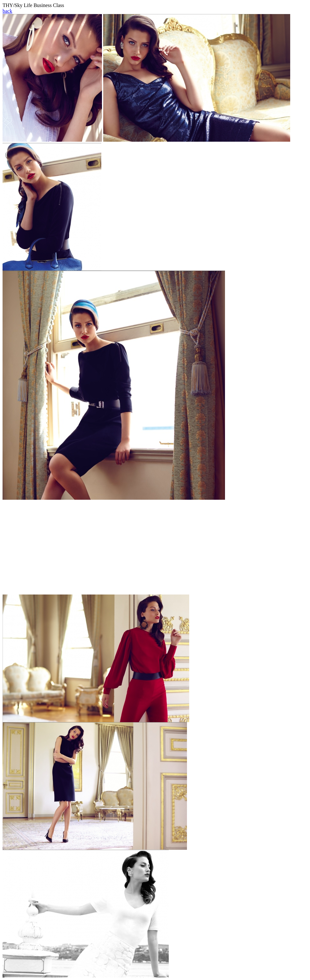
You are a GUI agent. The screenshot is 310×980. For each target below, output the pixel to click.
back (7, 11)
